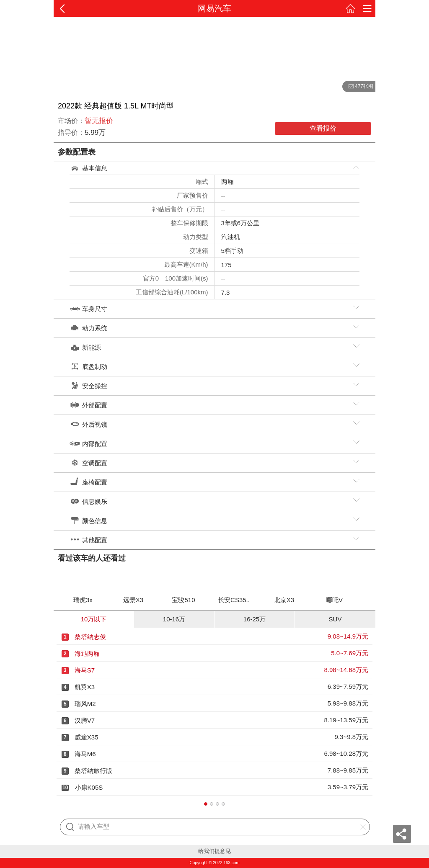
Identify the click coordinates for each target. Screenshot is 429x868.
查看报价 (323, 128)
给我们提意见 (214, 851)
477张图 (358, 87)
